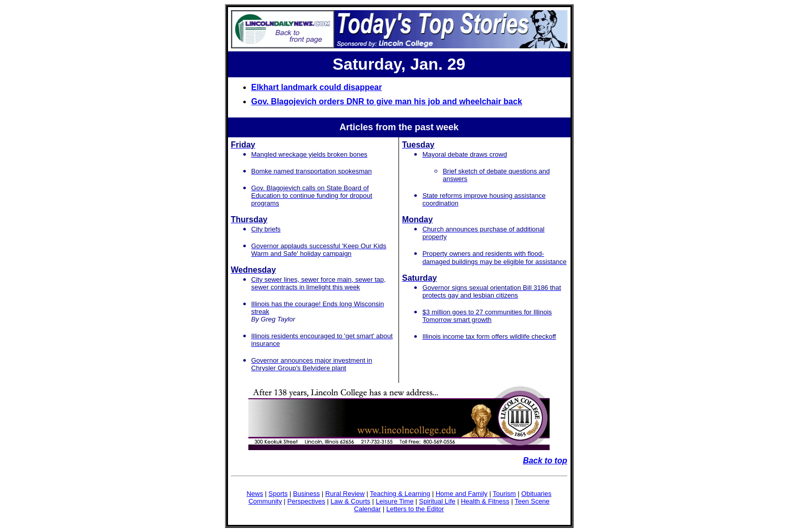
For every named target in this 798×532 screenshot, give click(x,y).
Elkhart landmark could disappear (317, 87)
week (447, 127)
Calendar (368, 509)
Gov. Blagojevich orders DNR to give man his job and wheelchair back (387, 101)
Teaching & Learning (400, 494)
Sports (278, 494)
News (255, 494)
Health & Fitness (485, 501)
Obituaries (536, 494)
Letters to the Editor (415, 509)
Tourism (504, 494)
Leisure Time (394, 501)
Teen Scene (532, 501)
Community (265, 501)
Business (307, 494)
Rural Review (345, 494)
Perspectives (306, 501)
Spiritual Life (437, 501)
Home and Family (462, 494)
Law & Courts (351, 501)
